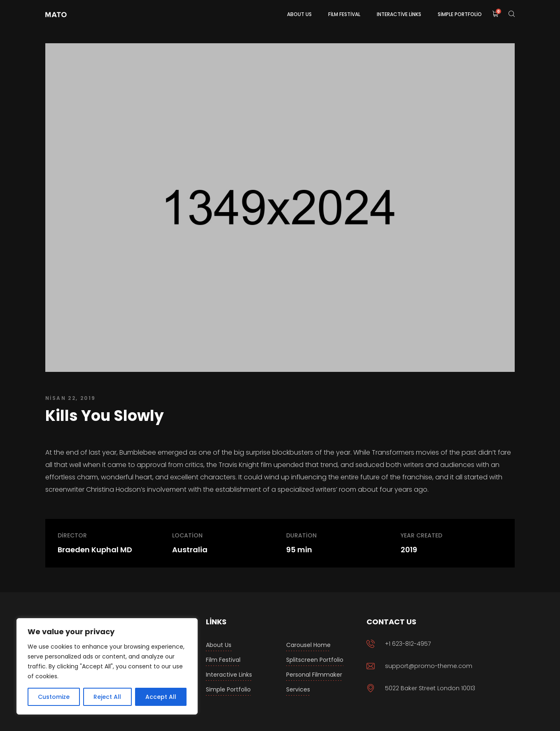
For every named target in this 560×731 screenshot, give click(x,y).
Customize (54, 697)
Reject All (107, 697)
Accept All (161, 697)
